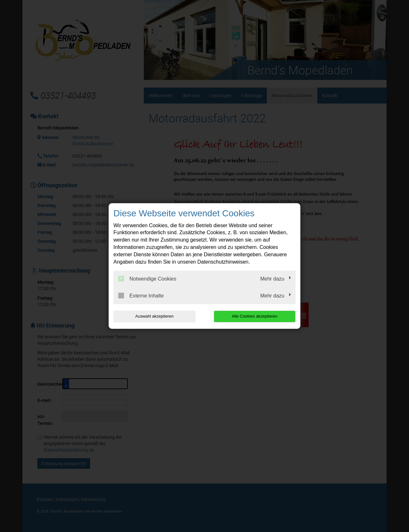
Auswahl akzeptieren (154, 316)
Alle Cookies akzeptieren (255, 316)
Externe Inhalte (141, 296)
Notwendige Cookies (147, 279)
